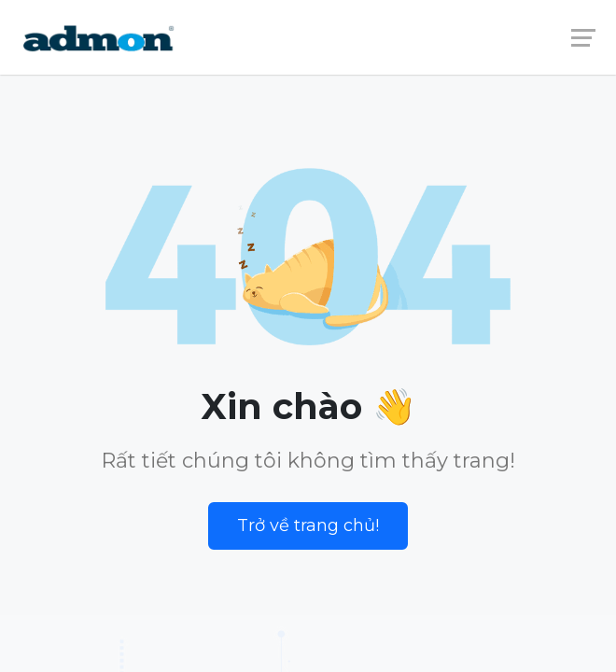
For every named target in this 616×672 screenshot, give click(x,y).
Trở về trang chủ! (308, 525)
